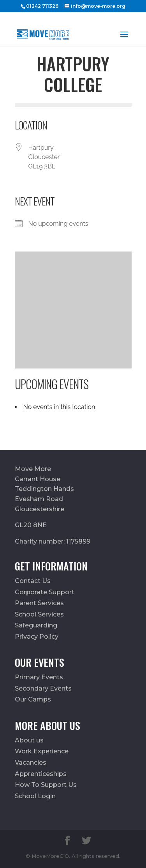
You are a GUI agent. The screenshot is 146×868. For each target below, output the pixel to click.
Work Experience (42, 751)
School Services (39, 614)
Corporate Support (45, 592)
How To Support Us (46, 785)
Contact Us (33, 581)
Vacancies (31, 763)
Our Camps (33, 699)
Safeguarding (36, 625)
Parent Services (39, 603)
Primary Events (39, 677)
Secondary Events (43, 688)
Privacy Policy (37, 637)
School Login (35, 796)
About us (29, 740)
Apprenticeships (41, 774)
